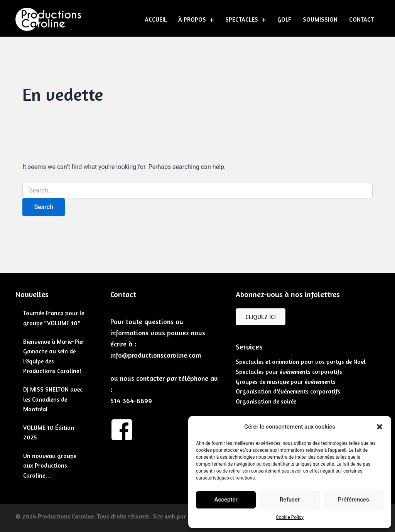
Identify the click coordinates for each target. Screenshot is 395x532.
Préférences (354, 500)
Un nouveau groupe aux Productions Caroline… (50, 465)
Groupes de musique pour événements (286, 382)
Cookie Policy (290, 517)
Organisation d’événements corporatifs (288, 391)
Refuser (290, 500)
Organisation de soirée (266, 401)
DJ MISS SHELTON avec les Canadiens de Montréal (53, 399)
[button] (380, 427)
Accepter (226, 500)
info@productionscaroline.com (156, 355)
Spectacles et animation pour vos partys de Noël (301, 361)
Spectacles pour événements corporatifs (289, 372)
